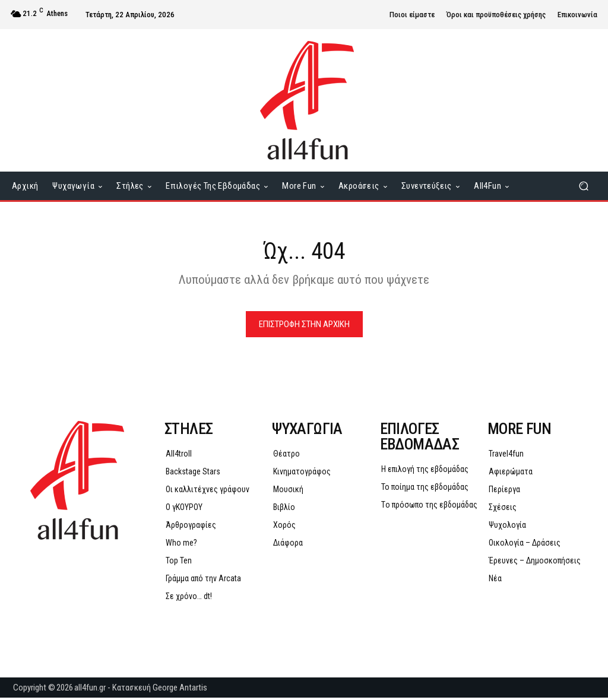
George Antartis (180, 690)
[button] (583, 186)
